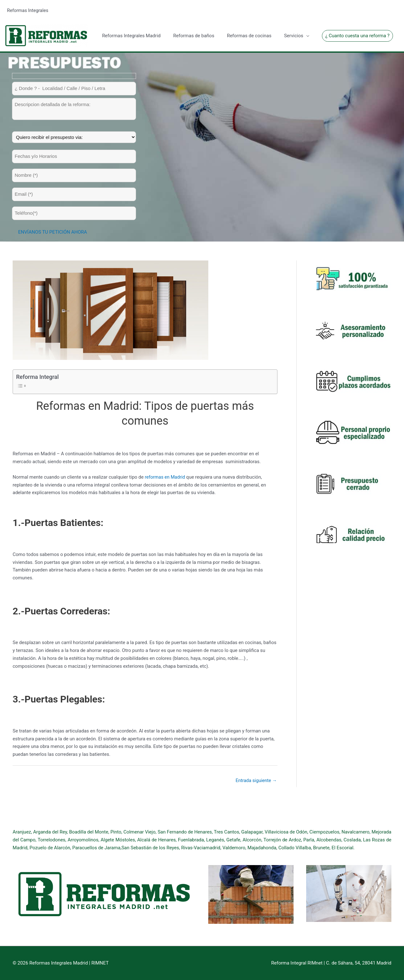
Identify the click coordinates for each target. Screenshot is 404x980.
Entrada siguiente (255, 780)
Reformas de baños (194, 35)
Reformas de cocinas (249, 35)
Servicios (294, 35)
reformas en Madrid (166, 476)
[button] (357, 35)
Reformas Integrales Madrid (131, 35)
